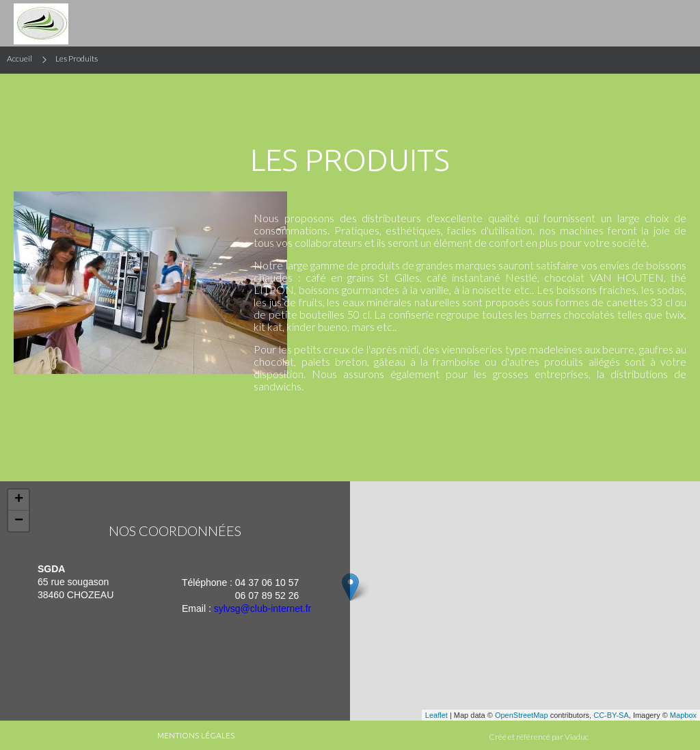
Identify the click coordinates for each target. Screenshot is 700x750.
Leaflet (436, 715)
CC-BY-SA (611, 715)
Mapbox (683, 715)
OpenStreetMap (522, 715)
